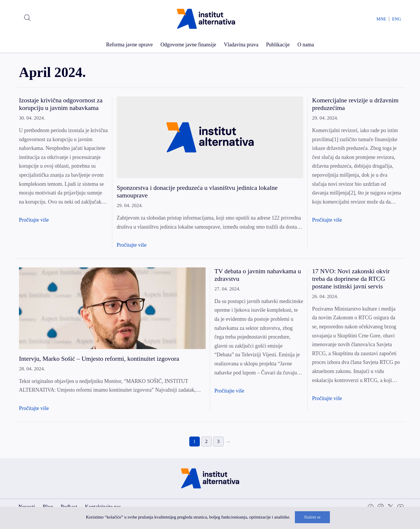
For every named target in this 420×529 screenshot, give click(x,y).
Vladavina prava (241, 45)
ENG (397, 19)
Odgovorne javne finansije (188, 45)
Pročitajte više (34, 220)
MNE (381, 19)
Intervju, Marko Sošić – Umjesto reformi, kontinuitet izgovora (99, 359)
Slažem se (312, 517)
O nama (306, 45)
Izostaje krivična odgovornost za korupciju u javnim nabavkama (61, 104)
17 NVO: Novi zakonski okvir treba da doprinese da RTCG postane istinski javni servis (351, 279)
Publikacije (278, 45)
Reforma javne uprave (129, 45)
